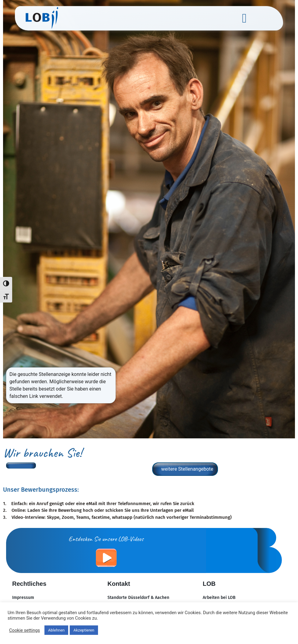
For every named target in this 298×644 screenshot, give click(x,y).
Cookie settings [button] (25, 630)
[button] (244, 18)
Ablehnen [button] (56, 630)
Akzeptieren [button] (84, 630)
